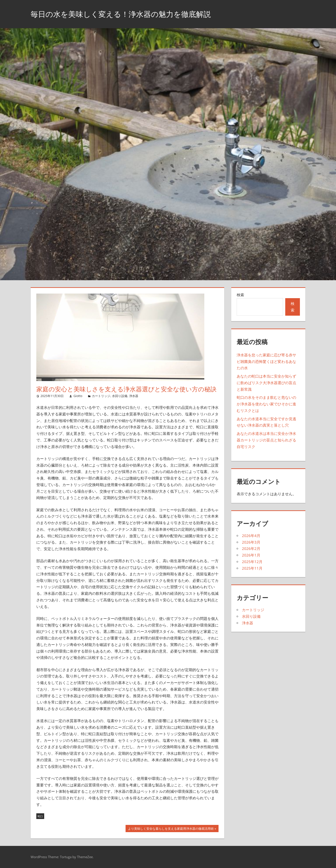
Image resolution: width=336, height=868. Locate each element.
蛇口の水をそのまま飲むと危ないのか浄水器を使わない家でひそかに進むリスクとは (266, 404)
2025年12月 (252, 562)
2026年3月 (251, 542)
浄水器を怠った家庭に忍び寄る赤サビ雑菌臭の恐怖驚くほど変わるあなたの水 (266, 361)
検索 (240, 295)
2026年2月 (251, 549)
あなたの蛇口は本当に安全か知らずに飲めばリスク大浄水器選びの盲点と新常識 (266, 383)
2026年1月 (251, 555)
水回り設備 (120, 396)
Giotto (78, 396)
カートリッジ (101, 396)
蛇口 (40, 816)
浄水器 (134, 396)
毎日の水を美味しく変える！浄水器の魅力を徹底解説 (126, 14)
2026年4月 (251, 536)
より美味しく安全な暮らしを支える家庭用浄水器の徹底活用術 (171, 829)
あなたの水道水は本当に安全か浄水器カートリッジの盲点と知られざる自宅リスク (266, 440)
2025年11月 (252, 568)
